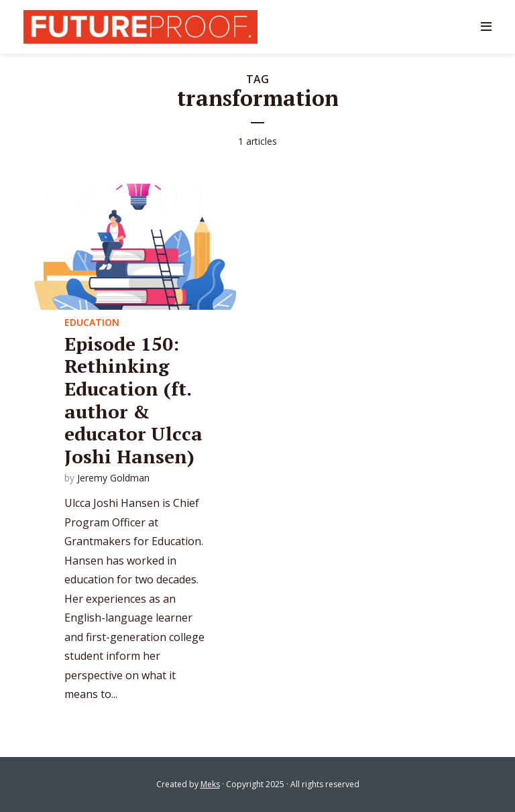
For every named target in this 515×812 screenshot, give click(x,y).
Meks (210, 784)
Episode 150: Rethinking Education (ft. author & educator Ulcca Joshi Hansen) (133, 400)
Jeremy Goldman (113, 478)
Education (92, 322)
